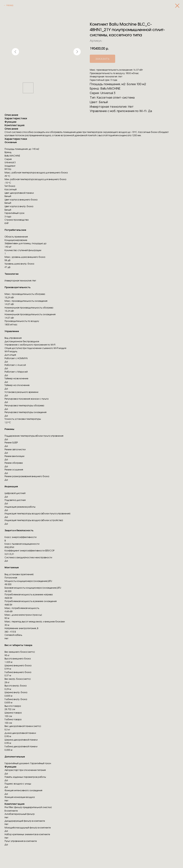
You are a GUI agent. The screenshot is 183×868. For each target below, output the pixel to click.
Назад (10, 5)
